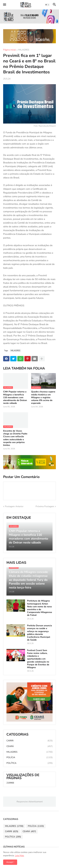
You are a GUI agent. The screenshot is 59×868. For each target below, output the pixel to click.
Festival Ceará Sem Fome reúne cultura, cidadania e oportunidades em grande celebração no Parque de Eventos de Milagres (38, 659)
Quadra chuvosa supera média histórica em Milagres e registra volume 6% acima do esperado (43, 397)
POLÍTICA (29, 763)
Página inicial (9, 50)
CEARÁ (29, 746)
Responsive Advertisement (30, 802)
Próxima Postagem (45, 506)
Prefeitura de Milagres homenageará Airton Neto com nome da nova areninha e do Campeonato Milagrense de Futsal (40, 608)
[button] (4, 5)
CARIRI (29, 741)
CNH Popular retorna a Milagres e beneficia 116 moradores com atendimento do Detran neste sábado (15, 397)
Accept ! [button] (10, 862)
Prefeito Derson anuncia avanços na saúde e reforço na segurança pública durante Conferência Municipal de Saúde (39, 633)
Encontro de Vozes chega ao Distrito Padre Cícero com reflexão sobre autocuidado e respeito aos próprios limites (15, 438)
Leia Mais (20, 856)
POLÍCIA (29, 757)
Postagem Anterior (14, 506)
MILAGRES (24, 50)
